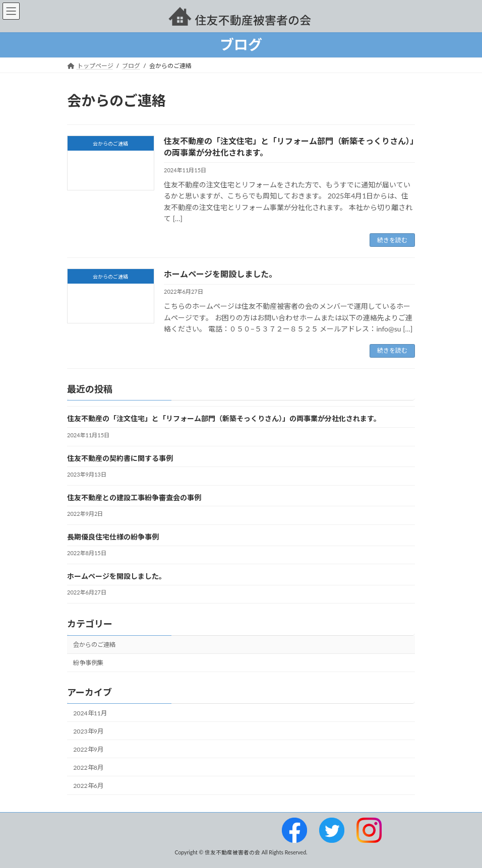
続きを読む (392, 240)
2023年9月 (88, 731)
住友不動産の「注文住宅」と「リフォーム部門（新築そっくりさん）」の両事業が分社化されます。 (224, 418)
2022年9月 (88, 749)
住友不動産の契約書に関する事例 (120, 458)
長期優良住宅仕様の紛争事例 (113, 537)
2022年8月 (88, 767)
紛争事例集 (88, 663)
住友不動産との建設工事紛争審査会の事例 (134, 497)
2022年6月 (88, 786)
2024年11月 (90, 713)
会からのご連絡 (94, 645)
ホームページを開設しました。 (220, 274)
